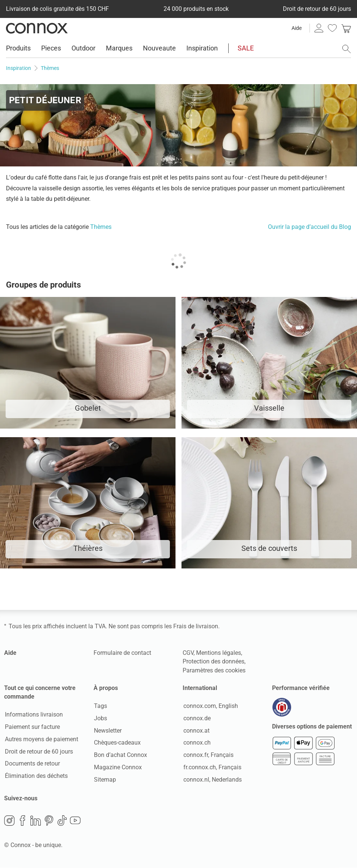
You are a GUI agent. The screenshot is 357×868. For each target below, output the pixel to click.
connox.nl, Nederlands (212, 780)
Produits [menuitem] (18, 48)
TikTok (62, 821)
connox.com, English (210, 706)
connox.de (196, 719)
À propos (106, 688)
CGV (188, 653)
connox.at (196, 731)
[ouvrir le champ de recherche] (347, 49)
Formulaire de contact (122, 653)
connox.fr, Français (208, 755)
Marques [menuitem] (119, 48)
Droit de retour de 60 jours (38, 752)
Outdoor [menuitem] (83, 48)
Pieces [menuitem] (51, 48)
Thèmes (101, 227)
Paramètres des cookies (214, 670)
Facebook (22, 821)
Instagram (9, 821)
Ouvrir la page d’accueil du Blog (309, 227)
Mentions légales (219, 653)
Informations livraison (33, 715)
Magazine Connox (118, 768)
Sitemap (105, 780)
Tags (100, 706)
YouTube (75, 821)
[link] (346, 28)
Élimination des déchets (36, 776)
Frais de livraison (196, 626)
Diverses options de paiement (312, 727)
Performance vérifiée (301, 688)
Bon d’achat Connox (120, 755)
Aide (297, 28)
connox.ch (196, 743)
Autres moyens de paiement (41, 740)
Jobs (100, 719)
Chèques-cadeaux (117, 743)
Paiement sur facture (32, 727)
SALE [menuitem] (246, 48)
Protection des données (213, 661)
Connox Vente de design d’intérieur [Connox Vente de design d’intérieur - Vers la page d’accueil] (37, 28)
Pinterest (49, 821)
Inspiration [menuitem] (202, 48)
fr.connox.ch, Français (212, 768)
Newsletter (107, 731)
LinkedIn (36, 821)
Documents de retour (32, 764)
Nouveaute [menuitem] (159, 48)
